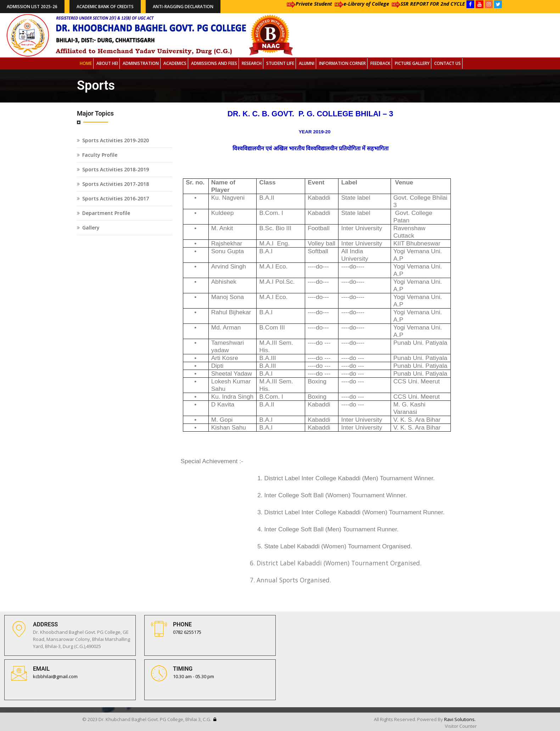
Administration (141, 63)
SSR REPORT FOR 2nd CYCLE (427, 4)
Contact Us (447, 63)
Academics (175, 63)
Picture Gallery (412, 63)
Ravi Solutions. (460, 719)
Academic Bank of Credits (105, 7)
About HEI (107, 63)
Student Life (280, 63)
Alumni (307, 63)
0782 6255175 (187, 632)
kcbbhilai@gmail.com (55, 676)
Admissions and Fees (214, 63)
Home (86, 63)
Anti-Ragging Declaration (183, 7)
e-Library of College (361, 4)
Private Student (308, 4)
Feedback (380, 63)
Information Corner (342, 63)
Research (252, 63)
